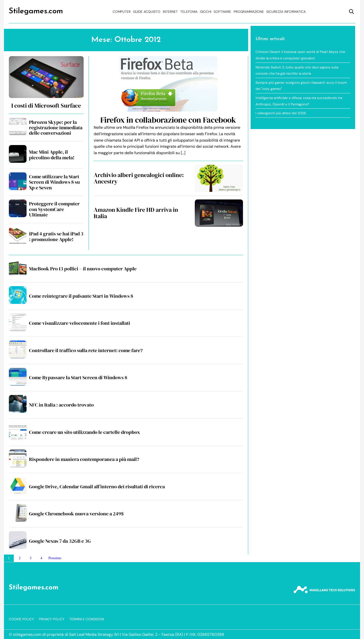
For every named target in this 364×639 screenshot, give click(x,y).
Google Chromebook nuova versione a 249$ (76, 514)
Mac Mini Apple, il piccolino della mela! (52, 155)
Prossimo (55, 558)
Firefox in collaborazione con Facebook (168, 120)
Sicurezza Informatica (286, 12)
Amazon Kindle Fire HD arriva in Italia (136, 213)
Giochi (206, 12)
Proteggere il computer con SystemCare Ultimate (54, 209)
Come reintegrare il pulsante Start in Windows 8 (81, 296)
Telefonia (189, 12)
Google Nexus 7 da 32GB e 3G (60, 541)
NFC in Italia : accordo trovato (61, 405)
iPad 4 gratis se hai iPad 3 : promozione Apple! (56, 236)
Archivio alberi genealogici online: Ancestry (139, 178)
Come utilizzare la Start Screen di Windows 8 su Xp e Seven (54, 182)
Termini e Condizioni (87, 619)
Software (222, 12)
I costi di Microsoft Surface (46, 106)
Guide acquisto (147, 12)
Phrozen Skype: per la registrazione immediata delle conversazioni (56, 128)
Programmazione (249, 12)
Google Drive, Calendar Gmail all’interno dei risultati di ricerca (97, 487)
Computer (122, 12)
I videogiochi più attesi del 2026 (281, 113)
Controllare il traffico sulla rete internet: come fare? (86, 350)
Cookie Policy (21, 619)
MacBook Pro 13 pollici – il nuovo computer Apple (83, 269)
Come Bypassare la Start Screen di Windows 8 (78, 377)
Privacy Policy (52, 619)
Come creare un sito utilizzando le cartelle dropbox (84, 432)
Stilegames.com (36, 11)
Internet (170, 12)
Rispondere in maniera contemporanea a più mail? (84, 459)
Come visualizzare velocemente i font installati (80, 323)
